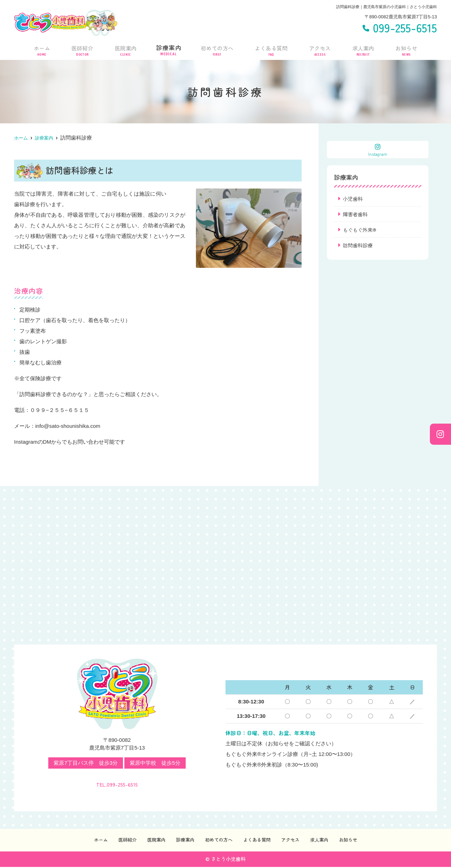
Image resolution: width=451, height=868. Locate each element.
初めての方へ (216, 49)
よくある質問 (272, 49)
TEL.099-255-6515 (117, 781)
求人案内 (364, 49)
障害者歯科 (356, 214)
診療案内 (167, 49)
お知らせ (407, 49)
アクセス (321, 49)
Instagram (378, 150)
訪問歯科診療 (359, 246)
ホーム (41, 49)
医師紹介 (81, 49)
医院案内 (124, 49)
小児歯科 (353, 199)
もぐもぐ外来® (361, 230)
